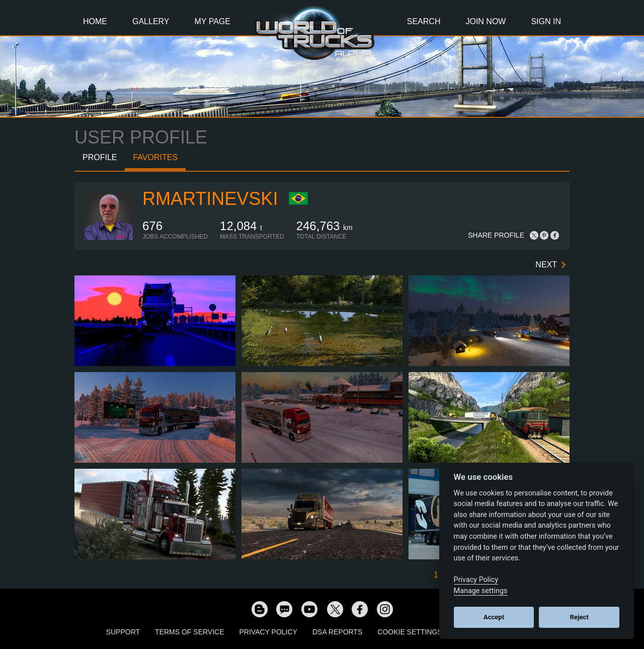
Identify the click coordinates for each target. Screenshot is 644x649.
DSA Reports (337, 632)
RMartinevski (210, 199)
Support (123, 632)
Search (424, 21)
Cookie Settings (410, 632)
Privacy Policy (268, 632)
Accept (494, 617)
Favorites (155, 157)
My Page (213, 21)
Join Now (486, 21)
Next (546, 265)
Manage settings (481, 591)
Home (95, 21)
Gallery (151, 21)
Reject (579, 617)
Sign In (546, 21)
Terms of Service (189, 632)
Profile (100, 157)
